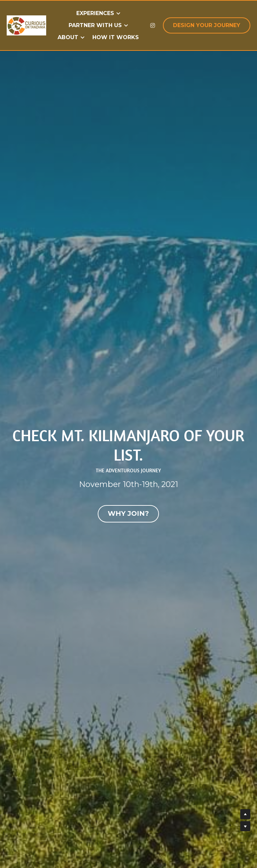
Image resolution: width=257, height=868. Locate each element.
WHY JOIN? (128, 514)
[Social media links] (153, 25)
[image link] (26, 25)
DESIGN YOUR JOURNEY (207, 25)
